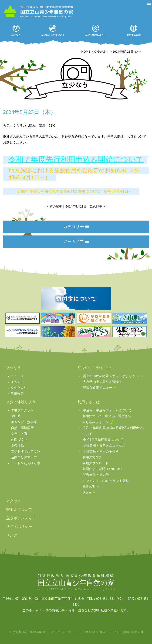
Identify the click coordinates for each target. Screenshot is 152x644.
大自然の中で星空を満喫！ (102, 382)
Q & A (87, 492)
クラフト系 (19, 434)
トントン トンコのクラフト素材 (106, 481)
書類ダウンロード (95, 463)
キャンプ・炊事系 (24, 422)
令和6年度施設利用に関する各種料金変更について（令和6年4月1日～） (76, 191)
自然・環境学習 (22, 428)
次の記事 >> (98, 206)
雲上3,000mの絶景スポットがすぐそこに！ (114, 376)
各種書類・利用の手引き (101, 451)
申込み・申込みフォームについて (107, 410)
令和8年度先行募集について (103, 440)
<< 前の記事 (54, 206)
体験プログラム (22, 410)
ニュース (17, 376)
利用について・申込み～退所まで (107, 416)
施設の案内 (91, 487)
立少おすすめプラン (26, 451)
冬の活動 (17, 445)
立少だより (19, 388)
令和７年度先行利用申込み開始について (76, 159)
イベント (17, 382)
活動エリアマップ (24, 457)
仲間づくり (19, 440)
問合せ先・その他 (96, 475)
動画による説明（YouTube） (103, 469)
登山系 (16, 416)
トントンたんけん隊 (25, 463)
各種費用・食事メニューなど (104, 445)
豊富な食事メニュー (98, 388)
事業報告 (17, 394)
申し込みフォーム (95, 422)
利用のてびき (92, 457)
